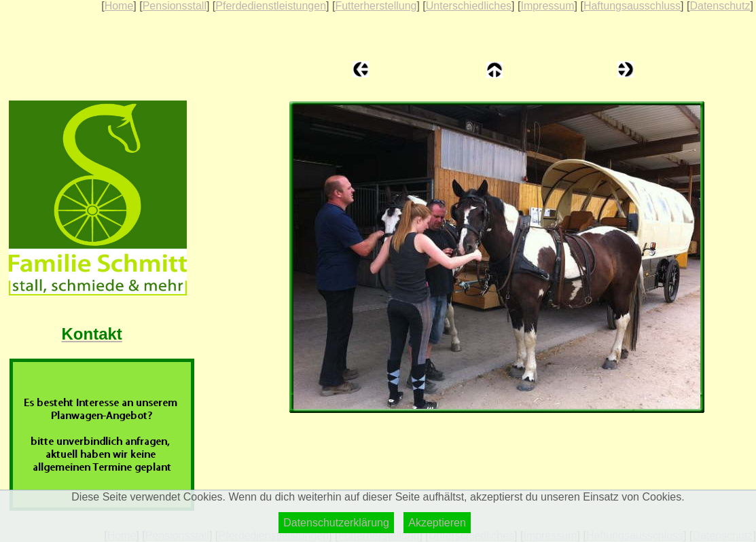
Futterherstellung (376, 6)
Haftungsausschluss (632, 6)
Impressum (547, 6)
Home (119, 6)
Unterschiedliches (469, 6)
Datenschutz (720, 6)
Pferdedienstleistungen (271, 6)
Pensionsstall (175, 6)
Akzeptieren (437, 523)
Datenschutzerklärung (336, 523)
